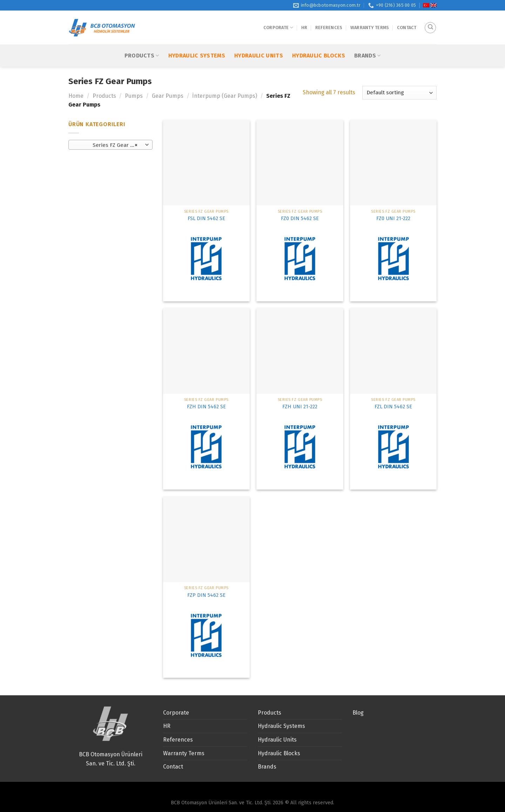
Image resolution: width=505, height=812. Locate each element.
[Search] (430, 22)
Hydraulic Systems (197, 44)
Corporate (278, 22)
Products (142, 44)
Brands (367, 44)
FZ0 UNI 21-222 (393, 219)
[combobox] (110, 145)
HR (304, 22)
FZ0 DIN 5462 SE (300, 219)
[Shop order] (399, 93)
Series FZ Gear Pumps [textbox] (110, 145)
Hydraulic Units (259, 44)
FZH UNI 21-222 (300, 407)
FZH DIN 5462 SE (206, 407)
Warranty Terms (370, 22)
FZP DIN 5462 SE (206, 595)
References (329, 22)
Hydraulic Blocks (319, 44)
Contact (407, 22)
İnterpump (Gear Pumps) (225, 96)
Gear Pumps (168, 96)
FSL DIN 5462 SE (206, 219)
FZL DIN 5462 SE (393, 407)
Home (76, 96)
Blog (358, 713)
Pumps (134, 96)
